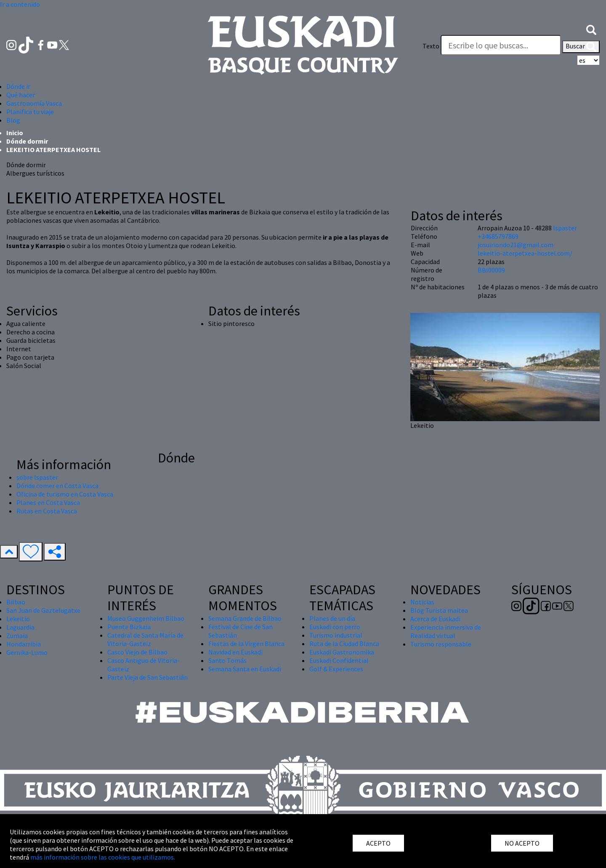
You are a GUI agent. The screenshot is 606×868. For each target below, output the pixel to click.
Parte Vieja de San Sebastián (148, 677)
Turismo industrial (336, 635)
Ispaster (565, 228)
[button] (591, 29)
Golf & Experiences (336, 669)
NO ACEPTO (522, 843)
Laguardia (20, 627)
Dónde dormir (27, 141)
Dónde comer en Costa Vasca (57, 486)
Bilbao (16, 602)
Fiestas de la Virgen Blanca (246, 644)
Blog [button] (13, 120)
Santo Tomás (227, 660)
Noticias (422, 602)
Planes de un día (332, 618)
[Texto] (501, 45)
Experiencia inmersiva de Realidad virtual (446, 631)
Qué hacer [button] (21, 95)
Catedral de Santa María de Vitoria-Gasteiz (145, 639)
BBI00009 (491, 270)
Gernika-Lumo (27, 652)
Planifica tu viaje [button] (30, 112)
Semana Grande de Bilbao (245, 618)
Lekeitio (18, 619)
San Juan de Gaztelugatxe (43, 610)
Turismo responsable (441, 644)
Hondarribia (24, 644)
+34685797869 (498, 236)
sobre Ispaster (37, 477)
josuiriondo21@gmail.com (516, 245)
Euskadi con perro (335, 627)
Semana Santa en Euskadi (245, 669)
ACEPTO (378, 843)
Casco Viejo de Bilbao (137, 652)
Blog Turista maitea (439, 610)
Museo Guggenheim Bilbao (146, 618)
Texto (431, 46)
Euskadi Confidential (339, 660)
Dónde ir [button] (18, 86)
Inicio (15, 133)
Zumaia (17, 636)
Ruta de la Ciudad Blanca (344, 644)
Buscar (581, 47)
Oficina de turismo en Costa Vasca (65, 494)
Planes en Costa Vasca (48, 502)
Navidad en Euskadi (235, 652)
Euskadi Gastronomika (342, 652)
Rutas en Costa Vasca (47, 511)
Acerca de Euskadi (435, 619)
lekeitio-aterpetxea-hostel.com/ (525, 253)
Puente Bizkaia (129, 627)
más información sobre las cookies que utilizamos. (103, 857)
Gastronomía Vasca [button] (34, 103)
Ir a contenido (20, 4)
